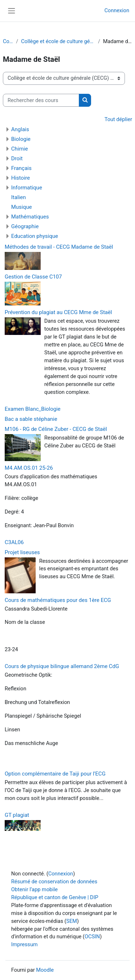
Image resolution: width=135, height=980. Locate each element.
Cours (8, 41)
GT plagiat (17, 815)
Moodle (45, 970)
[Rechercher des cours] (41, 100)
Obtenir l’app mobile (34, 889)
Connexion (117, 10)
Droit (17, 158)
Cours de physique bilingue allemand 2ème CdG (62, 666)
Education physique (35, 236)
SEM (72, 921)
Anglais (20, 129)
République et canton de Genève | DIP (55, 897)
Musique (22, 207)
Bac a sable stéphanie (31, 419)
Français (21, 168)
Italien (19, 197)
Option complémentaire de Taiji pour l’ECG (55, 774)
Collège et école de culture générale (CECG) (58, 41)
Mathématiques (30, 217)
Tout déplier (118, 119)
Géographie (25, 226)
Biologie (21, 139)
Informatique (27, 188)
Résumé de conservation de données (54, 882)
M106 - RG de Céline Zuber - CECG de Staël (56, 429)
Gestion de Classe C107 (33, 277)
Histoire (21, 178)
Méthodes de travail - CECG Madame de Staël (59, 247)
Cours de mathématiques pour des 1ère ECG (58, 600)
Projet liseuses (22, 552)
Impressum (24, 944)
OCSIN (92, 937)
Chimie (19, 149)
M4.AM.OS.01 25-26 (29, 468)
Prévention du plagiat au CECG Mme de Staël (58, 312)
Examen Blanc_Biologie (33, 409)
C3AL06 (14, 542)
